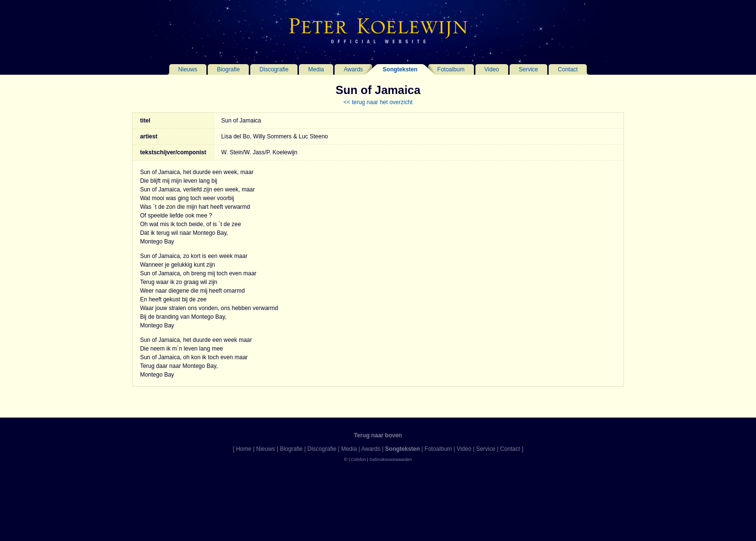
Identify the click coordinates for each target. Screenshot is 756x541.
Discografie (274, 69)
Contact (568, 69)
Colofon (358, 460)
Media (316, 69)
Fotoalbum (451, 69)
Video (492, 69)
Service (528, 69)
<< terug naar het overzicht (378, 102)
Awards (353, 69)
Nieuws (188, 69)
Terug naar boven (378, 435)
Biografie (228, 69)
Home (243, 449)
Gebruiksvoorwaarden (391, 460)
